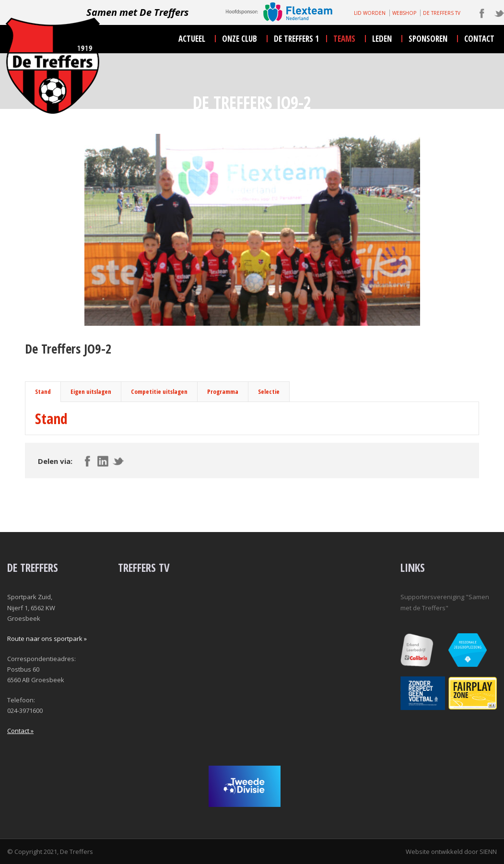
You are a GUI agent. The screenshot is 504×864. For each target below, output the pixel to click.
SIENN (488, 852)
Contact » (20, 731)
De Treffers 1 (296, 39)
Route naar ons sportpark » (47, 639)
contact (479, 39)
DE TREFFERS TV (442, 13)
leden (382, 39)
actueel (192, 39)
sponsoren (428, 39)
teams (344, 39)
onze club (240, 39)
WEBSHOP (404, 13)
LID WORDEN (370, 13)
